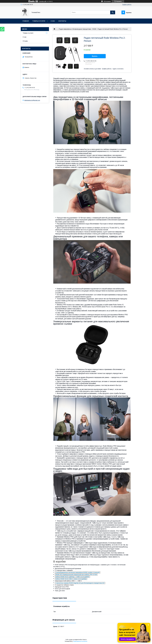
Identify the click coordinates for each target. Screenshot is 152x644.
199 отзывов (107, 1)
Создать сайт (43, 1)
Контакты (62, 21)
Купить (95, 56)
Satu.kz (85, 640)
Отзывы (25, 41)
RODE (94, 29)
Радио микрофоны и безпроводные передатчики (75, 29)
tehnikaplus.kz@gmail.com (32, 100)
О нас (53, 21)
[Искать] (113, 12)
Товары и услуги (39, 21)
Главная (26, 21)
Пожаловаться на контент (80, 641)
